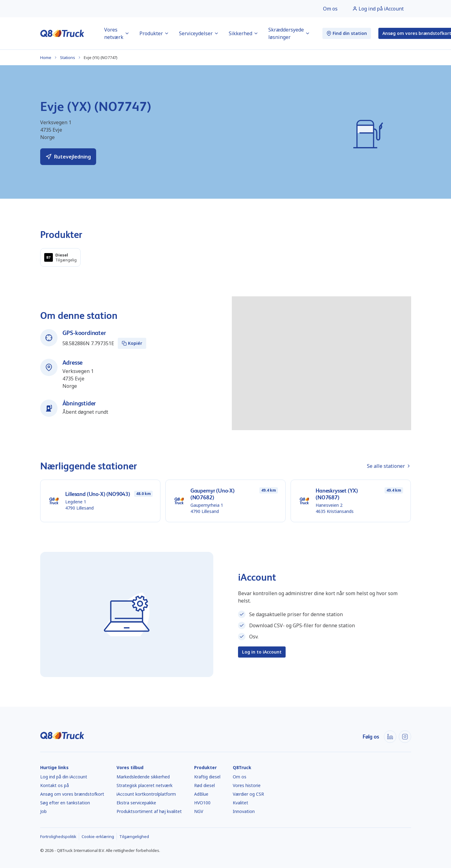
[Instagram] (405, 737)
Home (46, 57)
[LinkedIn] (390, 737)
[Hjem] (62, 33)
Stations (68, 57)
